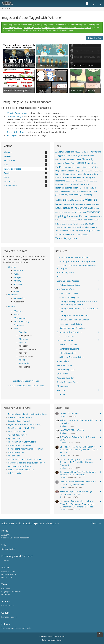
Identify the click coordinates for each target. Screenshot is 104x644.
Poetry (92, 216)
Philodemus (93, 212)
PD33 (84, 212)
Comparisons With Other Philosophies (25, 449)
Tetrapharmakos (82, 227)
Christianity (88, 159)
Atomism (84, 156)
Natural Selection (92, 204)
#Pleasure (18, 311)
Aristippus (59, 156)
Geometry (80, 181)
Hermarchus (85, 184)
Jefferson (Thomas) (90, 191)
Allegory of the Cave (83, 152)
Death (81, 163)
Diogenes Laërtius (90, 167)
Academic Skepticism (65, 152)
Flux (93, 177)
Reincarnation (61, 224)
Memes (91, 199)
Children (78, 159)
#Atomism (18, 270)
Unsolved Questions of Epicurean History (27, 463)
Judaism (64, 195)
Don (61, 497)
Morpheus (73, 204)
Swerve (70, 227)
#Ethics (11, 306)
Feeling (89, 177)
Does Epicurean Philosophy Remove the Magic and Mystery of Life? (78, 483)
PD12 (69, 212)
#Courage (23, 339)
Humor (58, 191)
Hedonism (93, 181)
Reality (97, 220)
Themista (93, 227)
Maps (69, 200)
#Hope (22, 360)
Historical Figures (16, 452)
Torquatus (90, 231)
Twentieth (71, 234)
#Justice (23, 342)
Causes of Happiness (69, 413)
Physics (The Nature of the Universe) (25, 424)
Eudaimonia (67, 177)
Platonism (73, 216)
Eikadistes (64, 426)
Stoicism (90, 224)
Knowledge (78, 195)
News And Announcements (20, 417)
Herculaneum (71, 184)
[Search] (87, 3)
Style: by (52, 640)
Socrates (81, 224)
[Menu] (100, 3)
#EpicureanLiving (21, 321)
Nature (59, 208)
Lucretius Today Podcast (19, 421)
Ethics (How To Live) (17, 431)
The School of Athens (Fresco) (67, 231)
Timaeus (82, 231)
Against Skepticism (17, 438)
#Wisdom (23, 332)
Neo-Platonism (93, 208)
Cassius (63, 455)
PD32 (79, 212)
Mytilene (82, 204)
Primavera (66, 220)
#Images (17, 277)
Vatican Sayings (63, 238)
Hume (81, 188)
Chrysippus (60, 163)
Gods (86, 181)
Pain (65, 212)
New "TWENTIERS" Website (72, 430)
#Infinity (17, 281)
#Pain (16, 315)
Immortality (66, 191)
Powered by (52, 636)
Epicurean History (62, 174)
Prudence (82, 220)
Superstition (61, 227)
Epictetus (98, 171)
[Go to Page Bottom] (100, 635)
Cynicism (74, 163)
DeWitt (79, 167)
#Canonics (13, 295)
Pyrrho (90, 220)
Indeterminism (76, 191)
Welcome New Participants (20, 466)
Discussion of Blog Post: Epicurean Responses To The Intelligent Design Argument (76, 462)
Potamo (58, 220)
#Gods (16, 274)
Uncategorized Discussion (20, 445)
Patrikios (63, 416)
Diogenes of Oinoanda (65, 171)
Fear (75, 177)
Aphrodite (96, 152)
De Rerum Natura (65, 167)
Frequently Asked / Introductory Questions (27, 414)
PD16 (74, 212)
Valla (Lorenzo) (83, 235)
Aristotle (68, 155)
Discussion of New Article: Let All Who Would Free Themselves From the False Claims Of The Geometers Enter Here (77, 504)
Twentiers (60, 235)
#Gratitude (24, 363)
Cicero (67, 163)
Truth (98, 231)
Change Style (97, 523)
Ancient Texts (14, 456)
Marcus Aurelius (78, 200)
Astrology (77, 156)
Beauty (91, 156)
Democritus (90, 163)
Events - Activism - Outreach (21, 470)
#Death (17, 291)
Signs (75, 224)
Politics (99, 216)
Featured (81, 177)
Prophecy (74, 220)
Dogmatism (81, 171)
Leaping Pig (87, 195)
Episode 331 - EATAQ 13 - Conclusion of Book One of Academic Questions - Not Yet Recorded (79, 450)
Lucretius (61, 200)
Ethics (58, 177)
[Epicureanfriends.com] (7, 3)
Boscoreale (60, 159)
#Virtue (17, 328)
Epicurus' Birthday (91, 174)
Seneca (69, 224)
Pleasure (84, 216)
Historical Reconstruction (67, 188)
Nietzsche (59, 212)
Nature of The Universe (75, 208)
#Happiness (19, 325)
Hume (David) (90, 188)
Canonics (70, 159)
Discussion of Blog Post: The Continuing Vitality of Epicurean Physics (78, 473)
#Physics (12, 267)
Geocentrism (71, 181)
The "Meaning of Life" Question (22, 442)
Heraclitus (59, 184)
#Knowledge (19, 298)
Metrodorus (62, 204)
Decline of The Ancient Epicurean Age (25, 459)
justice (70, 195)
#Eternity (18, 284)
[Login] (94, 3)
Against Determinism (18, 435)
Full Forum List (15, 473)
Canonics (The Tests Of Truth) (22, 428)
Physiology (61, 216)
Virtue (75, 238)
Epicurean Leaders (77, 174)
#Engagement (20, 318)
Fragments (60, 181)
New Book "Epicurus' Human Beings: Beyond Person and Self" (76, 493)
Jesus (58, 195)
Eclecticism (90, 171)
